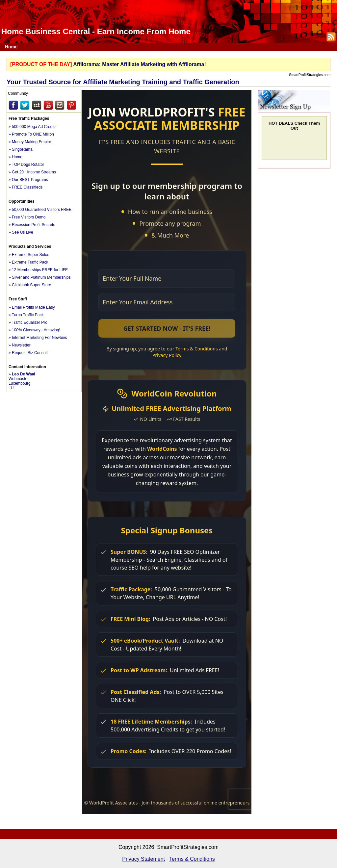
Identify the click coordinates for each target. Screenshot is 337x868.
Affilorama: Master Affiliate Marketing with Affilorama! (139, 64)
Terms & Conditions (192, 859)
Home (11, 47)
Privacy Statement (143, 859)
